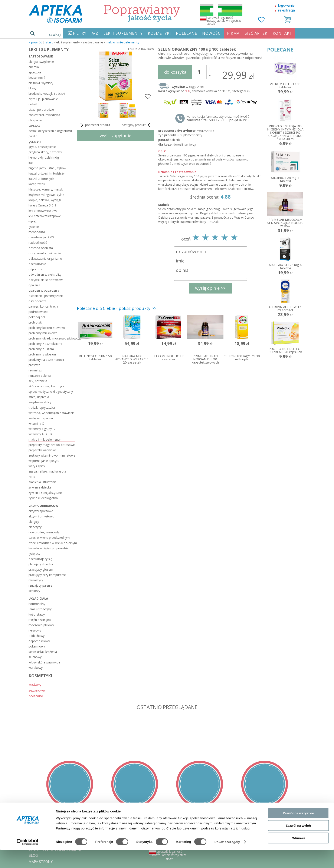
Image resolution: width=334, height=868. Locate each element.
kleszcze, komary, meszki (46, 189)
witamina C (36, 423)
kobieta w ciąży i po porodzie (49, 548)
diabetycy (35, 527)
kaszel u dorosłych (41, 179)
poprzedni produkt (95, 125)
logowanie (286, 5)
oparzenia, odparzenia (44, 290)
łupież (33, 221)
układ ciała (38, 598)
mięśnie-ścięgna (40, 620)
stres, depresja (39, 397)
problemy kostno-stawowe (47, 328)
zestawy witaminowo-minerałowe (52, 455)
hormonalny (37, 604)
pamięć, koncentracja (43, 306)
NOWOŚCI (212, 33)
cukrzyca (35, 125)
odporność (36, 269)
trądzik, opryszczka (42, 408)
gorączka (35, 141)
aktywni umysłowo (41, 516)
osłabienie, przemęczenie (46, 296)
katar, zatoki (37, 184)
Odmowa (298, 856)
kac (31, 163)
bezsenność (37, 78)
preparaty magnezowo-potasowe (52, 445)
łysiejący (34, 554)
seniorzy (34, 591)
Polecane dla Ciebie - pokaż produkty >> (117, 308)
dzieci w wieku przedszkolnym (49, 538)
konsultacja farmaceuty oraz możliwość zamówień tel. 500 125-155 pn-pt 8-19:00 (218, 118)
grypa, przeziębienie (42, 147)
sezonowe (37, 690)
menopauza (37, 232)
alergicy (34, 522)
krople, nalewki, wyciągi (45, 200)
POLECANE (186, 33)
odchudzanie (37, 264)
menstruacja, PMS (41, 237)
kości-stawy (37, 614)
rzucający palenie (40, 585)
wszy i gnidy (37, 466)
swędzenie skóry (40, 402)
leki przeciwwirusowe (43, 211)
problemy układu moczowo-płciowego (52, 338)
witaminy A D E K (40, 434)
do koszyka (175, 72)
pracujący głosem (41, 569)
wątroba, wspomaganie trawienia (52, 413)
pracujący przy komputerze (47, 575)
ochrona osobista (41, 248)
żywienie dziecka (40, 487)
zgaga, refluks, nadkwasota (47, 471)
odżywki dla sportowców (46, 280)
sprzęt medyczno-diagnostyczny (51, 392)
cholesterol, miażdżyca (44, 115)
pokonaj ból (37, 317)
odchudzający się (40, 559)
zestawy (35, 684)
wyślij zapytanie (115, 135)
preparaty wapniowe (43, 450)
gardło (33, 136)
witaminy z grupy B (42, 429)
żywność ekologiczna (43, 498)
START (49, 42)
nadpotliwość (38, 243)
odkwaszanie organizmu (45, 259)
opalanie (34, 285)
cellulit (33, 104)
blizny (32, 88)
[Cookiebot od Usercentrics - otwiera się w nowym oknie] (28, 860)
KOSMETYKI (159, 33)
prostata (34, 365)
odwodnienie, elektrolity (45, 274)
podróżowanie (38, 312)
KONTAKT (282, 33)
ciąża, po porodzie (41, 110)
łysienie (34, 227)
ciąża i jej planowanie (43, 99)
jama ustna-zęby (40, 609)
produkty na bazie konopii (46, 360)
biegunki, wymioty (41, 83)
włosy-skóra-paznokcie (44, 662)
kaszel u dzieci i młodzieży (47, 173)
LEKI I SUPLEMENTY (123, 33)
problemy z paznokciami (45, 344)
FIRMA (233, 33)
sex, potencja (38, 381)
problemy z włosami (42, 354)
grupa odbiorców (43, 506)
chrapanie (35, 120)
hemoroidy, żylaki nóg (44, 157)
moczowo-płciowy (41, 625)
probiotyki (35, 322)
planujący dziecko (41, 564)
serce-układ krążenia (43, 652)
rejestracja (286, 10)
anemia (34, 67)
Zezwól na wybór (298, 843)
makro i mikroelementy (123, 42)
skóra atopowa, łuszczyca (46, 386)
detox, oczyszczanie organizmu (50, 131)
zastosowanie (41, 56)
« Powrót (35, 42)
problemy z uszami (42, 349)
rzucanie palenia (40, 376)
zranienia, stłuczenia (42, 482)
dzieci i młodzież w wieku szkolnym (52, 543)
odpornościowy (39, 641)
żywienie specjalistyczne (45, 493)
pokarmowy (37, 646)
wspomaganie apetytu (44, 461)
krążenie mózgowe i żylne (46, 195)
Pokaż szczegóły (227, 860)
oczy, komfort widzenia (45, 253)
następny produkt (137, 125)
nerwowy (35, 630)
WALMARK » (206, 131)
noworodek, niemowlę (44, 532)
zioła (32, 477)
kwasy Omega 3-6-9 (42, 205)
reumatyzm (36, 370)
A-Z (95, 33)
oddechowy (37, 636)
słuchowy (35, 657)
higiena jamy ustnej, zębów (47, 168)
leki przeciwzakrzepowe (45, 216)
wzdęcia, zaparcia (41, 418)
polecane (36, 696)
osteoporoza (37, 301)
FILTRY (80, 33)
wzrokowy (36, 668)
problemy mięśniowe (43, 333)
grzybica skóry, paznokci (45, 152)
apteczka (35, 72)
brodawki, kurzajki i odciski (47, 94)
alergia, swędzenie (41, 62)
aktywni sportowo (41, 511)
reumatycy (36, 580)
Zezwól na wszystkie (298, 831)
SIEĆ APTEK (256, 33)
